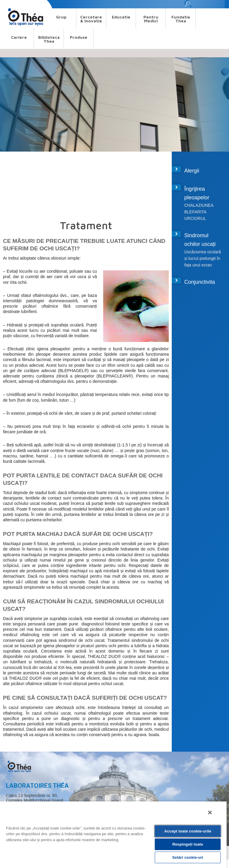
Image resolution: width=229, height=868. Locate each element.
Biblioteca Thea (49, 39)
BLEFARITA (195, 212)
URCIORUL (195, 218)
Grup (61, 17)
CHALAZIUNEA (199, 205)
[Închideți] (210, 813)
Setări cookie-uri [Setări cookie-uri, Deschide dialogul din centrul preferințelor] (188, 857)
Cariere (19, 37)
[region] (113, 834)
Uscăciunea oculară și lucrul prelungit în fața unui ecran (203, 258)
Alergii (192, 171)
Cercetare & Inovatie (91, 19)
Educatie (121, 17)
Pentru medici (151, 19)
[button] (188, 6)
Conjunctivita (200, 282)
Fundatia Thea (181, 19)
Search (10, 4)
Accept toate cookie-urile (188, 831)
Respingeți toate (188, 844)
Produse (79, 37)
